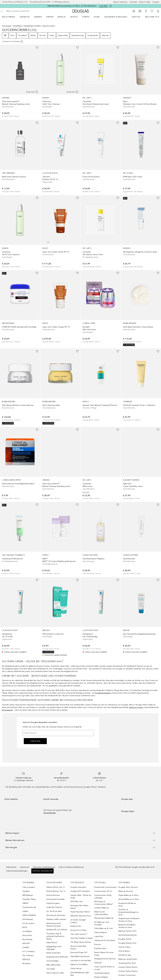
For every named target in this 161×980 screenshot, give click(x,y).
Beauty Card (145, 2)
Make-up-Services (126, 891)
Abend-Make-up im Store (129, 899)
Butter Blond (52, 943)
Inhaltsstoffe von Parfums (57, 930)
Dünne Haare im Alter (55, 973)
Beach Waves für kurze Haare (104, 954)
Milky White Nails (53, 965)
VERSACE (26, 959)
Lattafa (25, 911)
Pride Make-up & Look (104, 928)
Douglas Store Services (128, 887)
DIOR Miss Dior (77, 902)
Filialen (156, 2)
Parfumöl (98, 963)
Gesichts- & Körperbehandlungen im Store (128, 912)
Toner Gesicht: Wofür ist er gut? (104, 968)
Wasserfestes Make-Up (104, 918)
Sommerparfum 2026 (127, 963)
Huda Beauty (28, 919)
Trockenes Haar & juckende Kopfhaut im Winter (55, 936)
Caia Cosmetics (29, 887)
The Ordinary (28, 955)
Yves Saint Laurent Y (79, 934)
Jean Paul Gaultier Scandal (81, 938)
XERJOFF (26, 943)
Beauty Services (120, 2)
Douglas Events (125, 939)
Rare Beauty (27, 939)
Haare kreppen (101, 932)
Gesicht (74, 17)
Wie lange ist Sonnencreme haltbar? (104, 903)
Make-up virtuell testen (128, 959)
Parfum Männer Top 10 (56, 891)
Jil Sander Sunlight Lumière (78, 921)
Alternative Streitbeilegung (44, 867)
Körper (86, 17)
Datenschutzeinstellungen (17, 871)
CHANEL (26, 947)
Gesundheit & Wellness (116, 17)
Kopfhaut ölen (100, 948)
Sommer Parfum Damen (128, 971)
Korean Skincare (53, 895)
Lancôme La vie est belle (81, 960)
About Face (27, 935)
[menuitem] (10, 17)
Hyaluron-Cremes (136, 707)
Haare (97, 17)
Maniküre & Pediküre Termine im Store (127, 926)
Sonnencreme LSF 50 (103, 891)
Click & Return (124, 951)
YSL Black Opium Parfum (81, 942)
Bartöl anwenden (53, 953)
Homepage (7, 26)
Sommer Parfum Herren (128, 967)
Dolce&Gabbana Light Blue (80, 974)
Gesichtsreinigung (102, 973)
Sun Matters (27, 931)
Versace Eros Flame (79, 930)
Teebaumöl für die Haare (105, 940)
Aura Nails (51, 969)
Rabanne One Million (79, 965)
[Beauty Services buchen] (134, 11)
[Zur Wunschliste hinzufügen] (37, 48)
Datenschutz (11, 867)
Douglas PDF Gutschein (80, 891)
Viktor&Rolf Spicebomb (80, 956)
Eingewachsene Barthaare (57, 957)
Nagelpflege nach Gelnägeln (54, 948)
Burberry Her (76, 926)
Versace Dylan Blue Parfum (78, 948)
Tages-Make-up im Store (128, 895)
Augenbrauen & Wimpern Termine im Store (129, 920)
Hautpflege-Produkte (32, 26)
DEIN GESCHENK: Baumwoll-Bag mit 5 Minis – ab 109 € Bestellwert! (72, 6)
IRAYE (25, 927)
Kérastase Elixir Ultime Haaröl (79, 907)
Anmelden (35, 741)
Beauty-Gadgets (101, 977)
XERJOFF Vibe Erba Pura (81, 916)
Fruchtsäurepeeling (103, 693)
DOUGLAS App (125, 955)
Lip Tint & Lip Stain (54, 911)
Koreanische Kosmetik (55, 899)
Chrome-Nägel (52, 961)
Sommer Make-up (102, 908)
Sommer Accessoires (127, 975)
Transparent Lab (29, 907)
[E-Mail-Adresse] (58, 733)
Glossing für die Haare (56, 915)
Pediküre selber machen (56, 919)
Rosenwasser (7, 710)
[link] (20, 81)
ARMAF (25, 903)
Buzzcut (98, 944)
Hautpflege (17, 26)
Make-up (62, 17)
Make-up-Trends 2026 (127, 931)
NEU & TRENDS (9, 17)
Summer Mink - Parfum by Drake (81, 897)
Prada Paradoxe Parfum (80, 912)
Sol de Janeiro (28, 923)
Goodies (133, 2)
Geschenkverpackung (127, 935)
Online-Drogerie (53, 903)
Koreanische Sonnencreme (105, 887)
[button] (80, 833)
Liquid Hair (99, 936)
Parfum (50, 17)
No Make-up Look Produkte (102, 923)
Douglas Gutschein (78, 887)
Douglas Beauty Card (127, 943)
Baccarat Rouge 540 (79, 952)
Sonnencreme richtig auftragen (103, 897)
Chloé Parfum (76, 969)
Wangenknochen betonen (105, 959)
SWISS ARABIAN (29, 915)
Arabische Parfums (54, 907)
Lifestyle (136, 17)
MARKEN (38, 17)
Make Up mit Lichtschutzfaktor (101, 913)
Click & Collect (124, 947)
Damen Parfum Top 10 (56, 887)
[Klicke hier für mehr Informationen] (111, 6)
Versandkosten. (50, 813)
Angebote (25, 17)
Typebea (26, 891)
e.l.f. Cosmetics (29, 951)
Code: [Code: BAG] (103, 6)
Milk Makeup (28, 895)
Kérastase (26, 963)
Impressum (25, 867)
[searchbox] (25, 11)
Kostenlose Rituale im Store (127, 905)
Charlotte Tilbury (29, 899)
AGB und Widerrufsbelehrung (71, 867)
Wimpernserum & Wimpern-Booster (54, 925)
